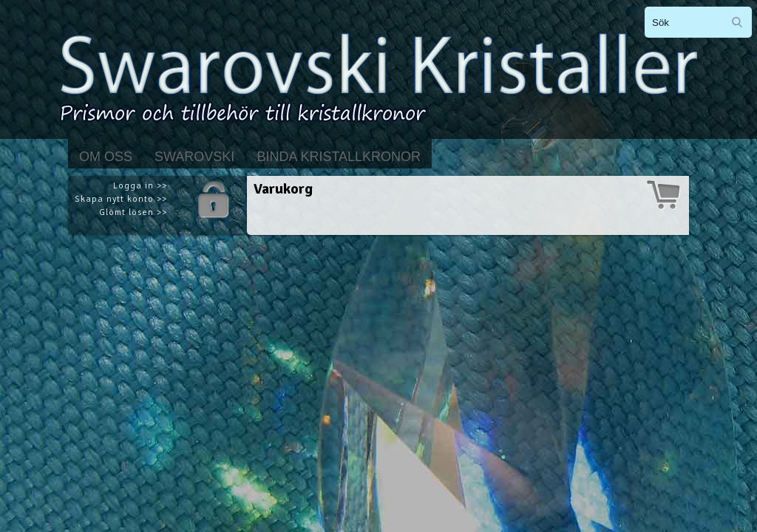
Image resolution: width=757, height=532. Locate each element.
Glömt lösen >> (133, 212)
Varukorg (283, 189)
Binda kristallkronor (339, 157)
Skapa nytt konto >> (121, 199)
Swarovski (194, 157)
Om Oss (106, 157)
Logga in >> (140, 186)
